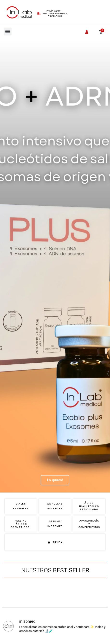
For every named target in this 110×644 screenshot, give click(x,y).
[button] (8, 32)
